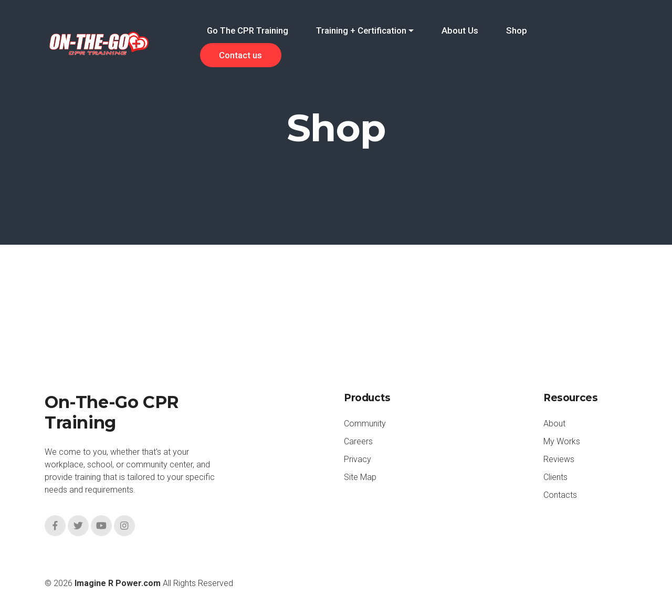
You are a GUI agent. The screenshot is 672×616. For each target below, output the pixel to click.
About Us (460, 30)
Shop (517, 30)
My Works (562, 441)
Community (365, 424)
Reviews (559, 459)
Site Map (360, 477)
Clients (555, 477)
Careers (358, 441)
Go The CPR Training (248, 30)
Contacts (560, 495)
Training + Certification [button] (361, 30)
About (554, 424)
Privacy (358, 459)
